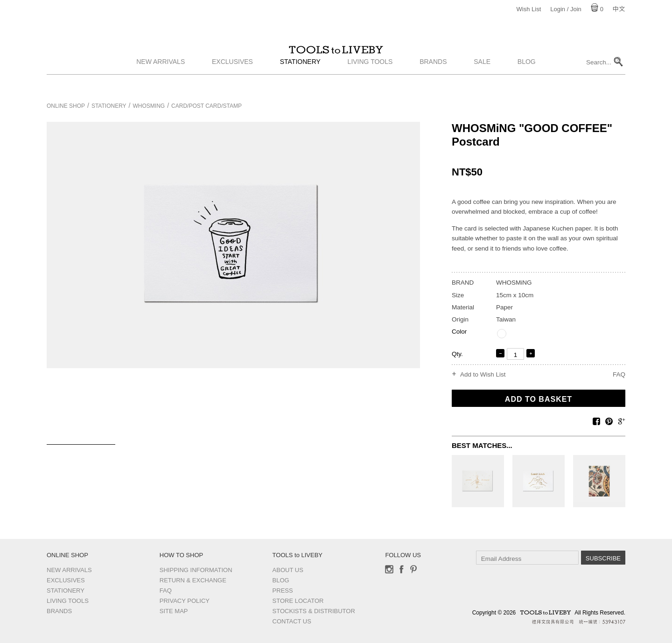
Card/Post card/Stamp (206, 106)
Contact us (292, 621)
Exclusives (232, 81)
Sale (482, 81)
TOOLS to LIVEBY (336, 59)
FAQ (619, 374)
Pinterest (413, 569)
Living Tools (370, 81)
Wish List (529, 9)
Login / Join (566, 9)
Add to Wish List (483, 375)
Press (283, 591)
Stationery (300, 81)
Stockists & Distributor (314, 611)
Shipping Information (196, 570)
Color (459, 332)
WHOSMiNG (149, 106)
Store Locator (298, 601)
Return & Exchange (193, 580)
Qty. (457, 354)
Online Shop (66, 106)
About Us (288, 570)
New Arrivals (161, 81)
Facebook (401, 569)
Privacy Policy (185, 601)
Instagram (389, 569)
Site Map (174, 611)
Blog (527, 81)
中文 (619, 9)
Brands (433, 81)
